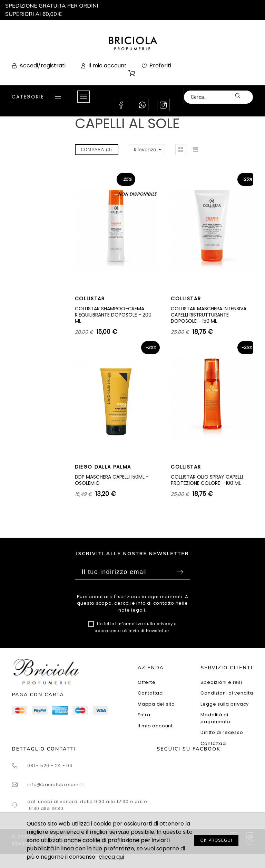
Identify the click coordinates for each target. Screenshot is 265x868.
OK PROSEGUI (217, 840)
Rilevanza (145, 150)
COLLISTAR (90, 299)
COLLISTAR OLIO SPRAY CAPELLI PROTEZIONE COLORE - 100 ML (207, 480)
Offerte (146, 682)
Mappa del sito (156, 704)
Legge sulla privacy (225, 704)
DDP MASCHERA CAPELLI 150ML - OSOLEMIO (112, 480)
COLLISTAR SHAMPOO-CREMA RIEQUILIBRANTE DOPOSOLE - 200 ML (113, 315)
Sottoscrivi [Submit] (180, 572)
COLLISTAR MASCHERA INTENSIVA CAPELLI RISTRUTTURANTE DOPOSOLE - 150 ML (209, 315)
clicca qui (111, 857)
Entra (144, 715)
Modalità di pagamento (215, 718)
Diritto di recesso (222, 732)
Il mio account (155, 726)
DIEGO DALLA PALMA (103, 467)
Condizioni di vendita (227, 693)
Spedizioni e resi (221, 682)
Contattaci (151, 693)
